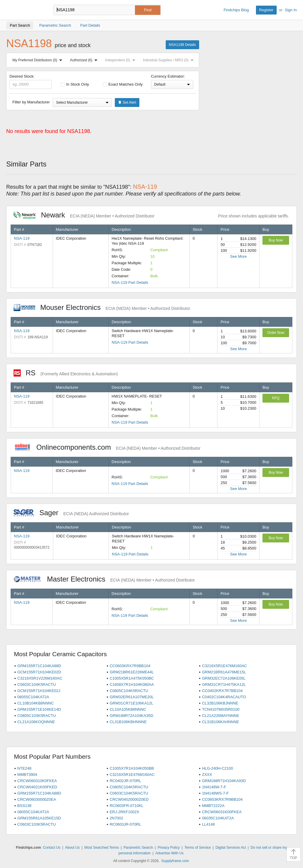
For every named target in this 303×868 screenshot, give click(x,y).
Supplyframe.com (175, 861)
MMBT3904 (27, 775)
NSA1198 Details (182, 45)
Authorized (85, 60)
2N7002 (117, 818)
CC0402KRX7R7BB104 (222, 691)
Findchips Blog (236, 10)
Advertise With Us (169, 853)
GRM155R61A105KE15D (39, 818)
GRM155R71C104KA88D (39, 666)
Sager (71, 513)
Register (266, 10)
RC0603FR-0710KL (127, 806)
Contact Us (52, 848)
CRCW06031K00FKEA (222, 812)
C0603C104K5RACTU (37, 684)
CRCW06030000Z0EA (37, 799)
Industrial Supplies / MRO (169, 60)
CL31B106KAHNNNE (221, 722)
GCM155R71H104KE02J (39, 691)
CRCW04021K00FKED (37, 787)
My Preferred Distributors (38, 60)
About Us (72, 848)
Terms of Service (198, 848)
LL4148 (208, 824)
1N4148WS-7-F (215, 793)
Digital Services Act (231, 848)
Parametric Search (138, 848)
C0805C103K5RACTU (37, 716)
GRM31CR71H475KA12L (224, 684)
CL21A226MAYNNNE (221, 716)
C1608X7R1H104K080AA (132, 684)
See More (238, 256)
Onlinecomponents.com (107, 447)
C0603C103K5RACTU (37, 824)
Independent (121, 60)
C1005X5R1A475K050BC (132, 678)
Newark (84, 215)
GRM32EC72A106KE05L (224, 678)
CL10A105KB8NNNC (128, 709)
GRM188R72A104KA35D (132, 716)
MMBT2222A (213, 806)
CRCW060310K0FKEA (37, 781)
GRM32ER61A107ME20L (132, 697)
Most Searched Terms (102, 848)
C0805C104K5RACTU (129, 691)
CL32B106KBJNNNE (220, 703)
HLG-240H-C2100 (218, 768)
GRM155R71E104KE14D (39, 709)
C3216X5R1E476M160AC (225, 666)
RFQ (276, 398)
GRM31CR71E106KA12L (132, 703)
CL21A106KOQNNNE (36, 722)
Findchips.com (25, 10)
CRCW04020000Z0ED (129, 799)
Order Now (276, 333)
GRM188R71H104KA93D (224, 781)
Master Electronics (104, 579)
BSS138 (25, 806)
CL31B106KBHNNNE (128, 722)
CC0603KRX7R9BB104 (130, 666)
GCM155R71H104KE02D (39, 672)
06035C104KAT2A (218, 818)
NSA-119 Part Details (130, 282)
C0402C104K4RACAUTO (224, 697)
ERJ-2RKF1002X (125, 812)
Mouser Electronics (102, 307)
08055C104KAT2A (33, 697)
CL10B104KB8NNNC (36, 703)
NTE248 (25, 768)
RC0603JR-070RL (125, 824)
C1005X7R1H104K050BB (132, 768)
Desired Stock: (31, 81)
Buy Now (276, 240)
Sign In (291, 10)
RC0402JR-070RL (125, 781)
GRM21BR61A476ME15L (224, 672)
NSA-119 (22, 238)
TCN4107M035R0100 (221, 709)
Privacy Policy (169, 848)
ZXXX (207, 775)
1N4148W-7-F (214, 787)
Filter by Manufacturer (31, 102)
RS (66, 373)
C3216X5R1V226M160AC (40, 678)
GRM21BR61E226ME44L (132, 672)
